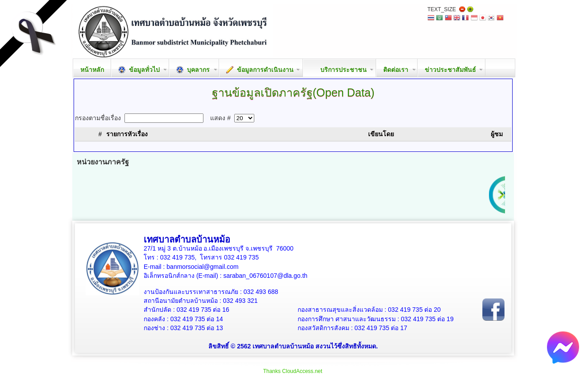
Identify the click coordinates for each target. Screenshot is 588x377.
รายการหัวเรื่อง (127, 134)
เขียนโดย (381, 134)
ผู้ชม (497, 134)
